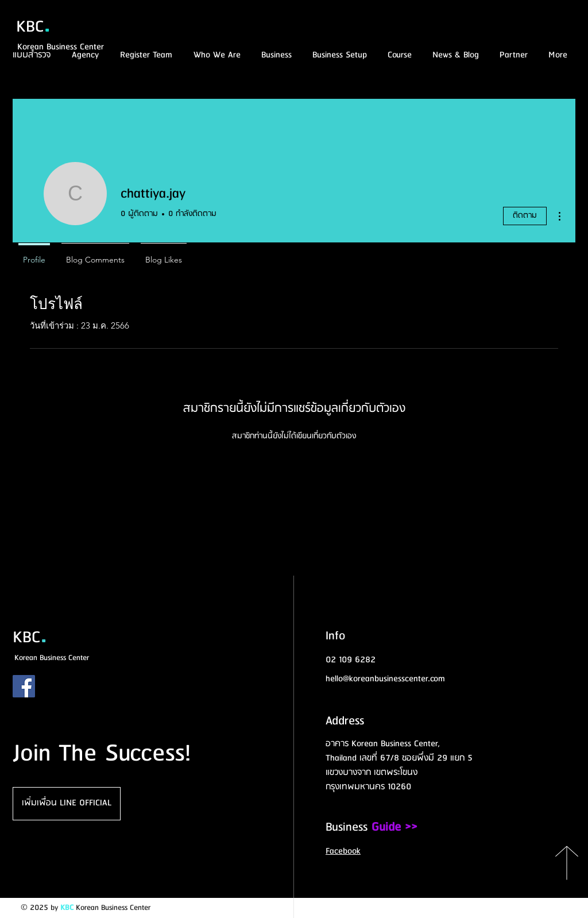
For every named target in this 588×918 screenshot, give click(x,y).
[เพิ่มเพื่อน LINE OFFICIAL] (67, 804)
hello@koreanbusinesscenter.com (385, 679)
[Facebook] (24, 686)
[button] (398, 55)
